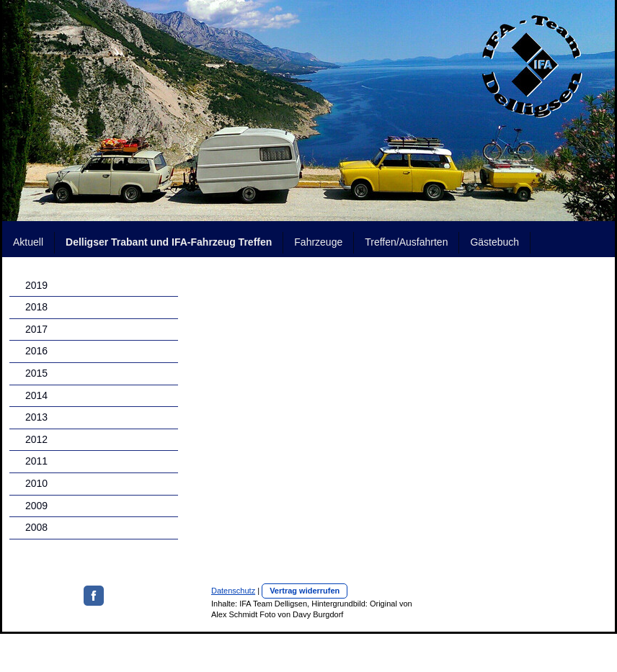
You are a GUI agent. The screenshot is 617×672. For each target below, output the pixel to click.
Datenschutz (233, 591)
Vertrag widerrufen (305, 591)
